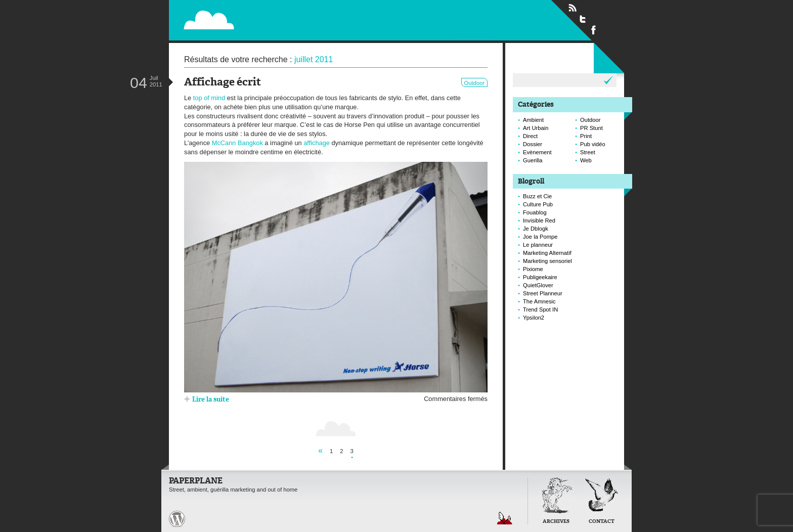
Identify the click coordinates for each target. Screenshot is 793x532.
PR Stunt (591, 128)
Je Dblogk (536, 229)
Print (586, 136)
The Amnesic (539, 301)
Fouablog (535, 212)
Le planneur (538, 245)
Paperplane (271, 14)
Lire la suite (211, 400)
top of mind (209, 98)
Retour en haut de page (505, 518)
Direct (530, 136)
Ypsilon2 (534, 318)
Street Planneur (543, 293)
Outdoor (474, 83)
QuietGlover (538, 285)
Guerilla (533, 160)
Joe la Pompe (540, 237)
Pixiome (533, 269)
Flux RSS (572, 8)
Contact (602, 522)
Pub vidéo (593, 144)
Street (588, 152)
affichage (317, 143)
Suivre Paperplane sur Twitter (583, 19)
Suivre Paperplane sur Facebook (594, 29)
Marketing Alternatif (547, 253)
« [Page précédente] (320, 450)
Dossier (533, 144)
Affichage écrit (223, 83)
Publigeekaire (540, 277)
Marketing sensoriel (547, 261)
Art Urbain (536, 128)
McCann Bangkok (237, 143)
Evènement (537, 152)
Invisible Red (539, 220)
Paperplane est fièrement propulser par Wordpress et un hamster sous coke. (177, 519)
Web (586, 160)
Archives (556, 522)
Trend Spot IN (540, 309)
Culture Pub (538, 204)
